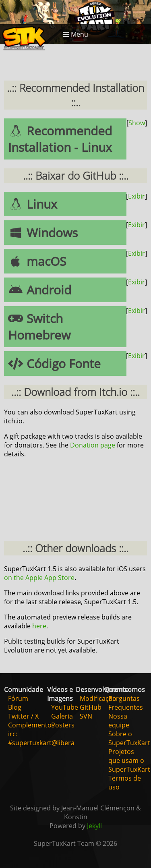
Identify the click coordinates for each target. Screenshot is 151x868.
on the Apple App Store (39, 578)
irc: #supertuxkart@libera (41, 738)
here (39, 626)
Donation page (93, 445)
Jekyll (94, 826)
